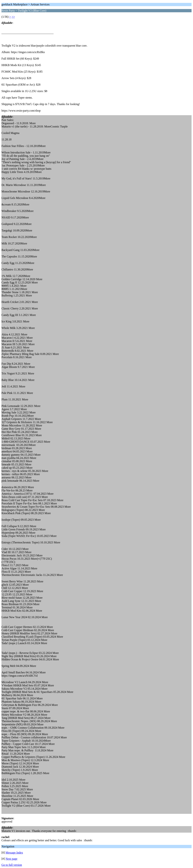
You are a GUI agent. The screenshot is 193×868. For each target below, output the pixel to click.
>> (13, 17)
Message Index (14, 853)
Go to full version (12, 865)
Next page (11, 859)
